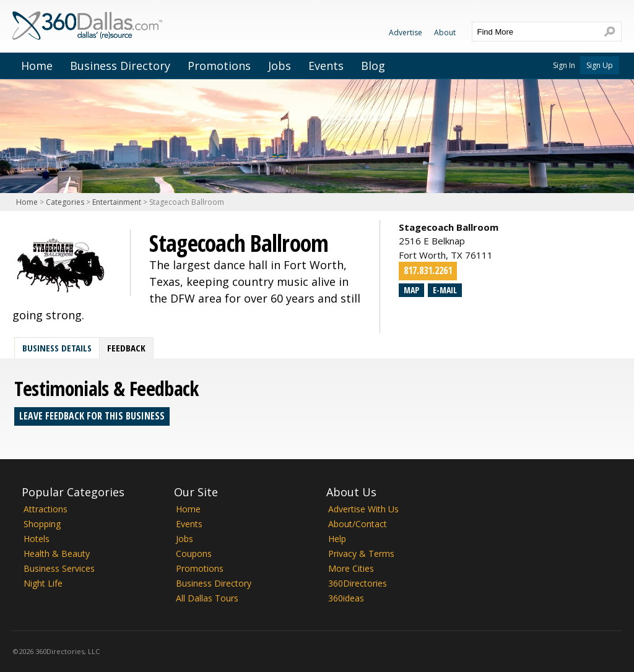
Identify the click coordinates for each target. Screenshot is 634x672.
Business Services (59, 568)
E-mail (445, 290)
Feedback (126, 348)
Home (37, 66)
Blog (373, 66)
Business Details (57, 348)
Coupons (194, 554)
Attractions (46, 509)
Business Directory (120, 66)
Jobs (280, 66)
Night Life (43, 583)
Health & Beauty (57, 554)
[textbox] (534, 32)
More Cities (351, 568)
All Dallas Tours (207, 598)
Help (337, 539)
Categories (65, 202)
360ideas (346, 598)
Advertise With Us (363, 509)
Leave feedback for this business (92, 416)
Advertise (406, 32)
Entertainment (117, 202)
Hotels (37, 539)
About (445, 32)
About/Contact (358, 524)
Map (411, 290)
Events (326, 66)
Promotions (219, 66)
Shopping (42, 524)
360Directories (358, 583)
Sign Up (600, 65)
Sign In (564, 65)
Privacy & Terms (361, 554)
